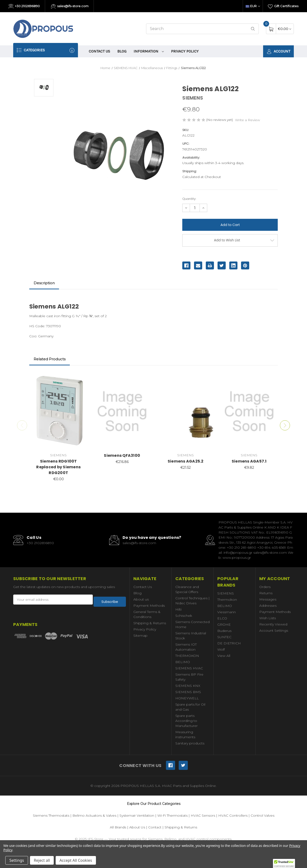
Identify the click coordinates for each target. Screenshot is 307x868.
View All (224, 656)
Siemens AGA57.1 (249, 461)
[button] (284, 863)
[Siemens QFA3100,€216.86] (122, 411)
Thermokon (227, 600)
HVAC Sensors (203, 815)
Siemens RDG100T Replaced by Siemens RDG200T (58, 467)
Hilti (178, 609)
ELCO (222, 618)
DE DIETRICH (229, 643)
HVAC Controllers (233, 815)
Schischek (184, 616)
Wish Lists (268, 618)
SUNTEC (224, 637)
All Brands (118, 827)
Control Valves (263, 815)
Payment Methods (149, 606)
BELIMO (183, 662)
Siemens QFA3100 (122, 455)
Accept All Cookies (76, 860)
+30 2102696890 (24, 6)
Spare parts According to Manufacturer (186, 721)
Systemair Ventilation (137, 815)
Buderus (224, 631)
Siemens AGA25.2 (186, 461)
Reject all (42, 860)
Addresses (268, 606)
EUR (253, 6)
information (149, 51)
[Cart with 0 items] (285, 29)
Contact (155, 827)
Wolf (221, 649)
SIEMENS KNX (188, 686)
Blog (122, 51)
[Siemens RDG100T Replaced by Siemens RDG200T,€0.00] (59, 411)
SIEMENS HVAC (189, 668)
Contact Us (99, 51)
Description (44, 283)
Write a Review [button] (248, 120)
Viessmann (227, 612)
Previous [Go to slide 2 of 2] (20, 425)
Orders (265, 587)
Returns (266, 593)
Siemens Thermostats (51, 815)
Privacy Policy (185, 51)
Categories (46, 50)
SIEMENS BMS (188, 692)
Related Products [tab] (50, 359)
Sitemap (140, 636)
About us (141, 599)
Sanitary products (190, 743)
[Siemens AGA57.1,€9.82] (249, 411)
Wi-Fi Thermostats (172, 815)
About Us (137, 827)
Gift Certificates (283, 6)
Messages (268, 599)
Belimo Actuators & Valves (94, 815)
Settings (17, 860)
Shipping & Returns (150, 623)
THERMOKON (187, 656)
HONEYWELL (187, 698)
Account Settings (274, 630)
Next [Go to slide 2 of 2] (287, 425)
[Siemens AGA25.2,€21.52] (186, 411)
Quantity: (189, 199)
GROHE (224, 624)
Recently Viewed (273, 624)
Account (278, 51)
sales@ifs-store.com (70, 6)
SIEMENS (226, 593)
